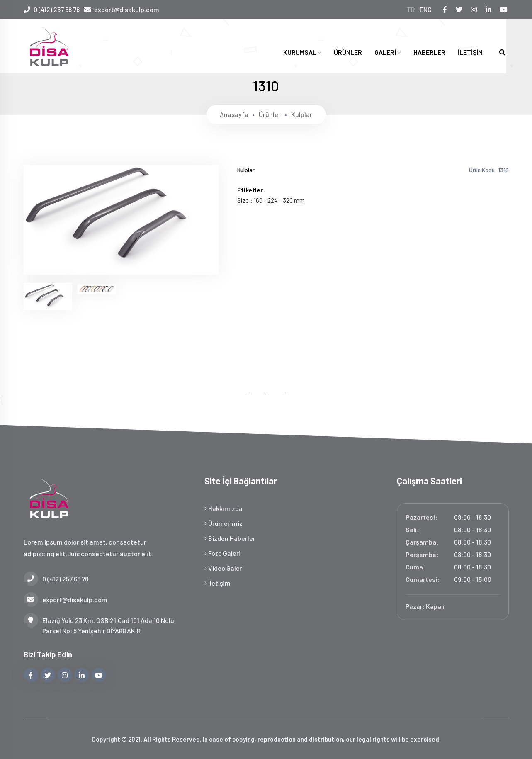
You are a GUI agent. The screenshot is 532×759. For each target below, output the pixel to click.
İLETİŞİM (470, 52)
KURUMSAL (302, 52)
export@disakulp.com (129, 9)
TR (413, 9)
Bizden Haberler (230, 538)
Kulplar (302, 114)
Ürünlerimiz (223, 523)
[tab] (48, 297)
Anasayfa (234, 114)
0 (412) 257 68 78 (57, 9)
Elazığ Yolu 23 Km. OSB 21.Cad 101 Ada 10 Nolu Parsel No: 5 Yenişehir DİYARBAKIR (99, 625)
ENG (428, 9)
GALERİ (388, 52)
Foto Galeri (222, 553)
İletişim (217, 583)
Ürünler (270, 114)
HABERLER (429, 52)
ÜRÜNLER (348, 52)
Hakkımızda (223, 508)
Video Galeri (224, 568)
